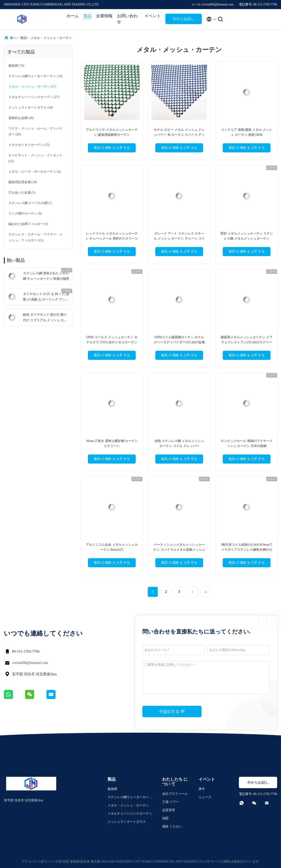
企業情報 (104, 16)
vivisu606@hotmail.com (30, 663)
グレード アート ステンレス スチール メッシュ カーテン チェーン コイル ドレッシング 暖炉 (179, 238)
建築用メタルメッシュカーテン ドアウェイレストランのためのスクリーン (247, 342)
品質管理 (169, 810)
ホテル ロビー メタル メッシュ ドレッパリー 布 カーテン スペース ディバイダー (179, 135)
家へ (13, 38)
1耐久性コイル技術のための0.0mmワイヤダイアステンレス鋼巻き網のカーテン (247, 550)
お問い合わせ (127, 19)
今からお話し (184, 19)
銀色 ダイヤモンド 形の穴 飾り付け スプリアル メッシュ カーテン (45, 318)
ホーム (73, 16)
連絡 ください (172, 826)
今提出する (172, 711)
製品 (87, 16)
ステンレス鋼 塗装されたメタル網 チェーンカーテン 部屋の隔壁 (46, 276)
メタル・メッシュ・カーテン (51, 38)
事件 (202, 789)
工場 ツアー (171, 802)
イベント (153, 16)
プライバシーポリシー (37, 862)
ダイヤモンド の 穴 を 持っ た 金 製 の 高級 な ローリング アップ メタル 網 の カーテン (46, 297)
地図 (165, 818)
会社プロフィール (175, 794)
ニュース (205, 797)
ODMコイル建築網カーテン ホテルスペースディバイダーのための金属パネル (179, 342)
